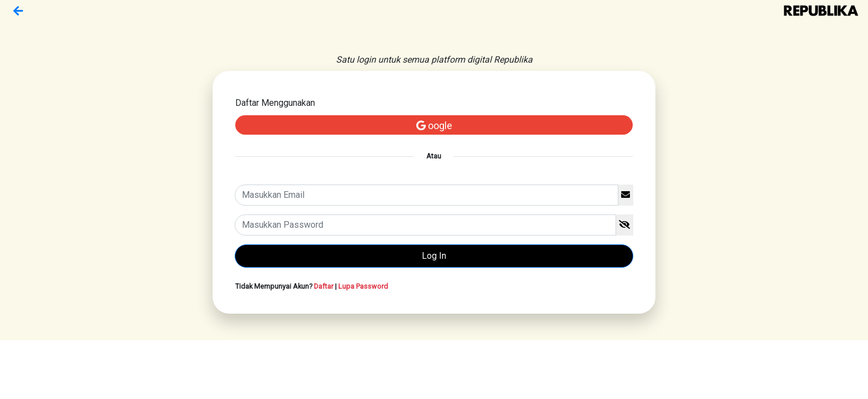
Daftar (324, 286)
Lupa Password (363, 286)
